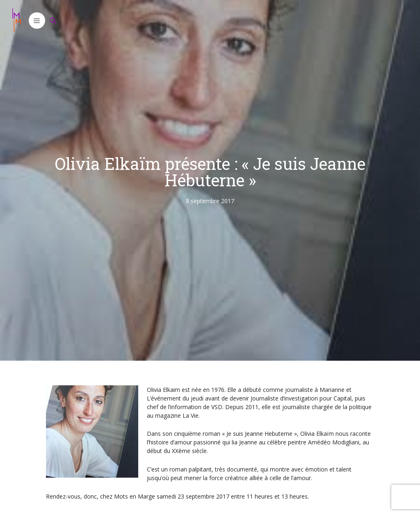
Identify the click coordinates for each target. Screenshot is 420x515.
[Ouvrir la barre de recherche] (53, 21)
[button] (37, 21)
